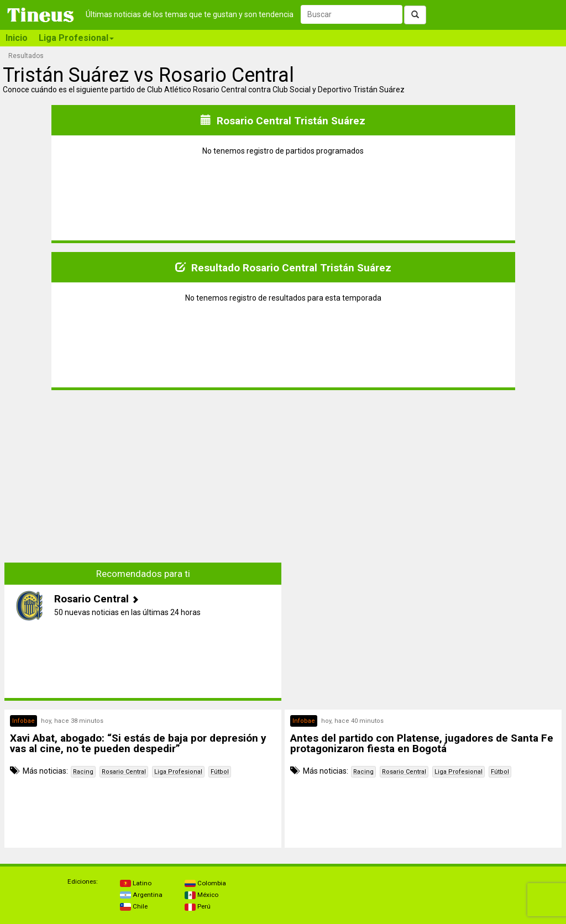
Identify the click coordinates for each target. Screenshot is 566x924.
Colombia (205, 883)
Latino (136, 883)
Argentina (141, 895)
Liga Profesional (178, 772)
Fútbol (220, 772)
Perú (198, 906)
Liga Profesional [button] (76, 38)
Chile (134, 906)
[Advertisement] (143, 468)
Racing (83, 772)
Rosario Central (124, 772)
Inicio (17, 38)
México (201, 895)
